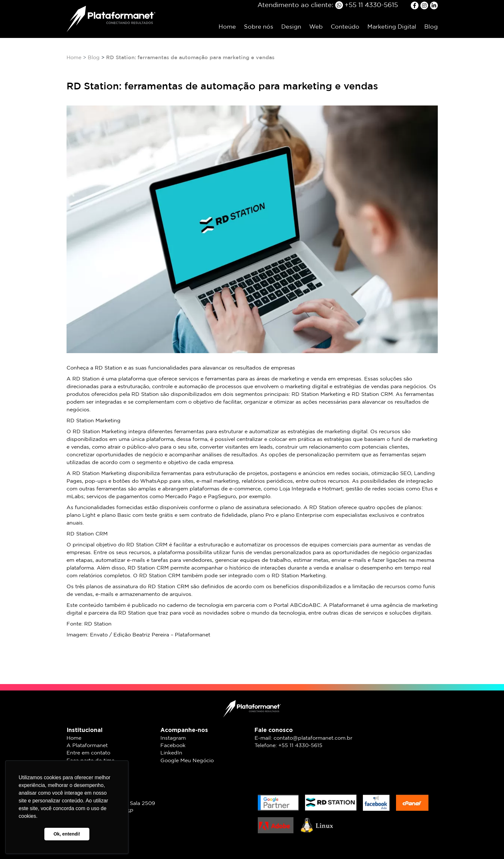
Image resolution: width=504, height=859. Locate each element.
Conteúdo (345, 27)
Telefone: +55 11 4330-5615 (288, 746)
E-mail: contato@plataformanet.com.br (303, 738)
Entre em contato (88, 753)
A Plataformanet (87, 746)
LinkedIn (171, 753)
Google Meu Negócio (187, 761)
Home (227, 27)
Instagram (173, 738)
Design (291, 27)
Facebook (173, 746)
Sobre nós (259, 27)
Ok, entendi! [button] (67, 834)
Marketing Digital (392, 27)
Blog (431, 27)
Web (316, 27)
